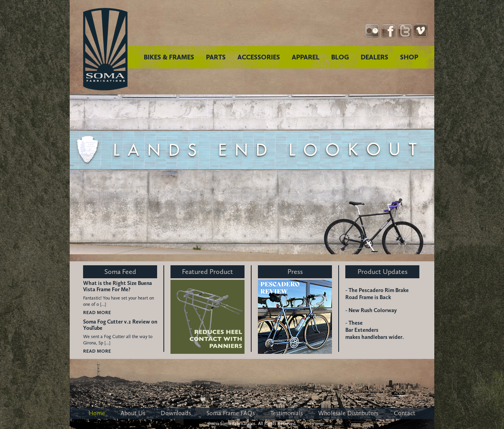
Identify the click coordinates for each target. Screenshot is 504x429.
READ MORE (97, 313)
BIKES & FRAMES (169, 57)
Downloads (176, 413)
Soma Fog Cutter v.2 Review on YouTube (120, 325)
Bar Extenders (362, 330)
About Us (133, 413)
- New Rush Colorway (371, 310)
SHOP (409, 57)
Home (97, 413)
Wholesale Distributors (348, 413)
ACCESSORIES (259, 57)
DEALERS (374, 57)
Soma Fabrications (105, 49)
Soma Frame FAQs (231, 413)
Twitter (405, 31)
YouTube (421, 31)
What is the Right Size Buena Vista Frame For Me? (118, 287)
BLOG (340, 57)
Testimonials (286, 413)
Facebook (388, 31)
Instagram (372, 31)
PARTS (216, 57)
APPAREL (306, 57)
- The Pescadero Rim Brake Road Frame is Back (377, 294)
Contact (405, 413)
